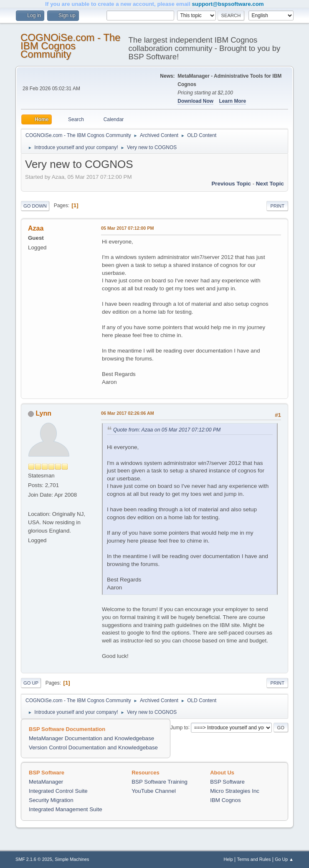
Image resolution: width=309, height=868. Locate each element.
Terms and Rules (254, 859)
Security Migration (51, 800)
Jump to (179, 727)
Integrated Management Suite (66, 809)
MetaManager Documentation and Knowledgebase (91, 738)
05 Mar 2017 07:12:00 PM (127, 228)
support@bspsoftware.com (228, 4)
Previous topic (231, 184)
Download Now (195, 101)
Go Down (35, 206)
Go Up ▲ (284, 859)
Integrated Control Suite (58, 791)
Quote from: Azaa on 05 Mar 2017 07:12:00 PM (167, 430)
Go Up (31, 683)
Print (277, 206)
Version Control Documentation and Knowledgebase (93, 747)
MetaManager (46, 782)
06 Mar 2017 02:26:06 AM (128, 413)
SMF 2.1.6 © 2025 (34, 859)
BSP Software (227, 782)
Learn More (233, 101)
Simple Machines (72, 859)
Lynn (43, 413)
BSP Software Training (160, 782)
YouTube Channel (154, 791)
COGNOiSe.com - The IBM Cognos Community (70, 46)
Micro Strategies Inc (235, 791)
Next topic (270, 184)
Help (228, 859)
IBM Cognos (225, 800)
